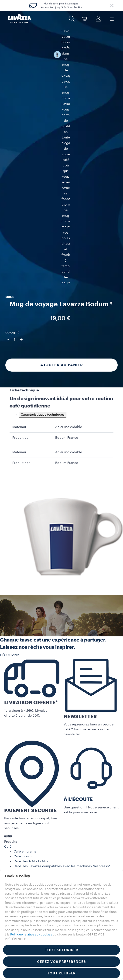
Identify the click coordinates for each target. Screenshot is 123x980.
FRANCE (11, 827)
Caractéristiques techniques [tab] (43, 230)
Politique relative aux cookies (31, 934)
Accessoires (14, 705)
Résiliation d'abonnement (24, 802)
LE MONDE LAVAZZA (20, 743)
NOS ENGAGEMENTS (20, 748)
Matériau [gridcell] (19, 242)
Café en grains (25, 667)
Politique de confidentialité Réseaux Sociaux (39, 807)
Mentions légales (25, 857)
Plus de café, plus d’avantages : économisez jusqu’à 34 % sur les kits (61, 6)
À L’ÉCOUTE (78, 615)
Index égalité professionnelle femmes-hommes (41, 787)
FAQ (7, 763)
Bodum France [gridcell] (67, 253)
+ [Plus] (21, 132)
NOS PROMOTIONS (19, 733)
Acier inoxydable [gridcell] (69, 242)
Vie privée (19, 848)
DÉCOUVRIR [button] (9, 471)
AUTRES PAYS (15, 832)
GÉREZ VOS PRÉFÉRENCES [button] (61, 962)
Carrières (11, 772)
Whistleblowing (24, 867)
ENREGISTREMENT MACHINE (26, 753)
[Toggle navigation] (112, 19)
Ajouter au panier (62, 158)
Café (8, 662)
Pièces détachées (18, 710)
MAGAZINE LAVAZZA (20, 738)
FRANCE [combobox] (11, 822)
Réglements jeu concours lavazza (38, 843)
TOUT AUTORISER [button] (62, 950)
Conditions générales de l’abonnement (35, 797)
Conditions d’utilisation (23, 782)
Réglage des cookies (28, 862)
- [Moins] (8, 132)
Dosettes (20, 691)
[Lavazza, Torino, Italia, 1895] (19, 19)
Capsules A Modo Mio (31, 677)
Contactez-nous (17, 767)
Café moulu (22, 672)
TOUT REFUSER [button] (61, 973)
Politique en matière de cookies (36, 852)
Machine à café (16, 700)
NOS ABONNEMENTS (21, 728)
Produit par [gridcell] (21, 253)
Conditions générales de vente (28, 792)
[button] (112, 6)
